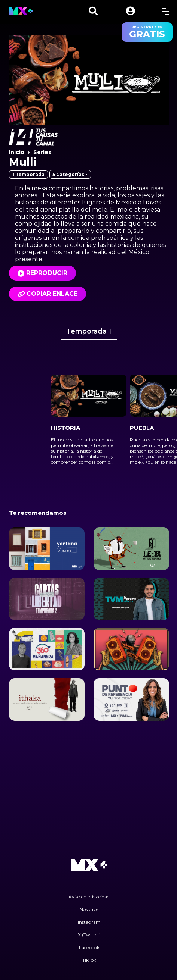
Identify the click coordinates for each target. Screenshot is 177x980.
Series (42, 152)
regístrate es (147, 32)
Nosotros (89, 909)
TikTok (89, 960)
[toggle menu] (166, 11)
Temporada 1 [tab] (89, 331)
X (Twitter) (89, 935)
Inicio (17, 152)
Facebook (89, 947)
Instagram (89, 922)
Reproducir (47, 273)
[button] (130, 11)
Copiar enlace (48, 294)
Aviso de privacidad (89, 897)
